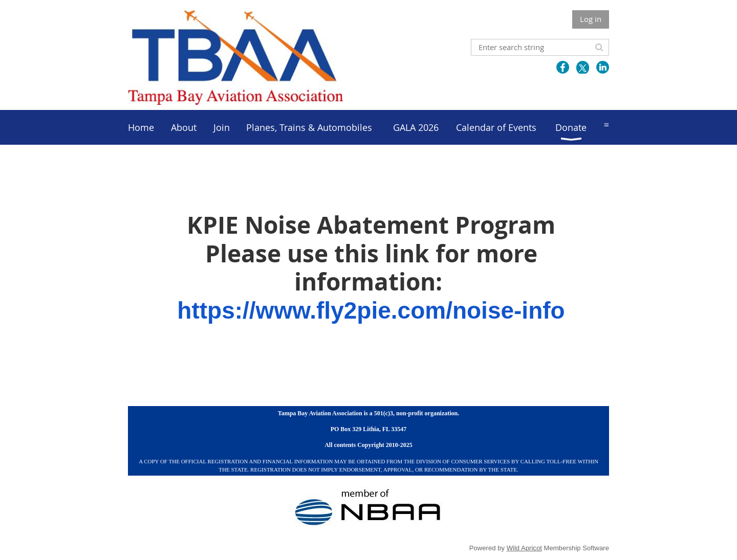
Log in (591, 19)
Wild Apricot (524, 548)
